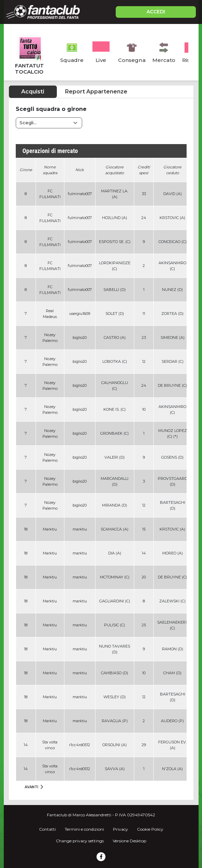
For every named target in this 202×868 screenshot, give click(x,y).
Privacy (121, 829)
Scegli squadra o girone (51, 109)
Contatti (47, 829)
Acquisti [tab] (33, 92)
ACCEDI (156, 12)
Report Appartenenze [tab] (96, 92)
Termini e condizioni (84, 829)
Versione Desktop (129, 841)
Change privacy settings (80, 841)
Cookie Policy (150, 829)
